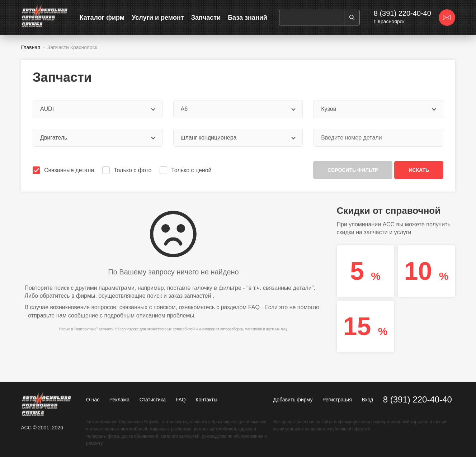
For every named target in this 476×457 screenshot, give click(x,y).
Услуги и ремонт (158, 18)
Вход (367, 400)
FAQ (254, 307)
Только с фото (128, 170)
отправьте (41, 315)
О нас (93, 400)
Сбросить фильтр (353, 170)
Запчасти (206, 18)
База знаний (248, 18)
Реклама (119, 400)
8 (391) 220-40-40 (402, 13)
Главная (31, 47)
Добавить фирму (293, 400)
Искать (419, 170)
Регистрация (337, 400)
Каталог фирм (102, 18)
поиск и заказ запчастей (179, 296)
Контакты (206, 400)
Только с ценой (186, 170)
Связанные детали (64, 170)
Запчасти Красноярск (72, 47)
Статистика (153, 400)
